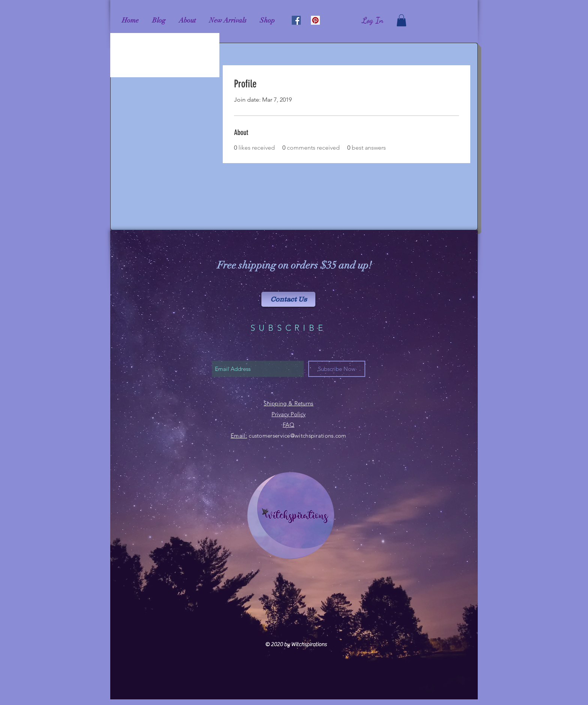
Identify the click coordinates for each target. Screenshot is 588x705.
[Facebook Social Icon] (296, 20)
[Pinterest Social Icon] (315, 20)
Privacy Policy (289, 414)
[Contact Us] (288, 299)
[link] (401, 20)
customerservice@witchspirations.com (298, 436)
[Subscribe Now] (337, 369)
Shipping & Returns (288, 403)
